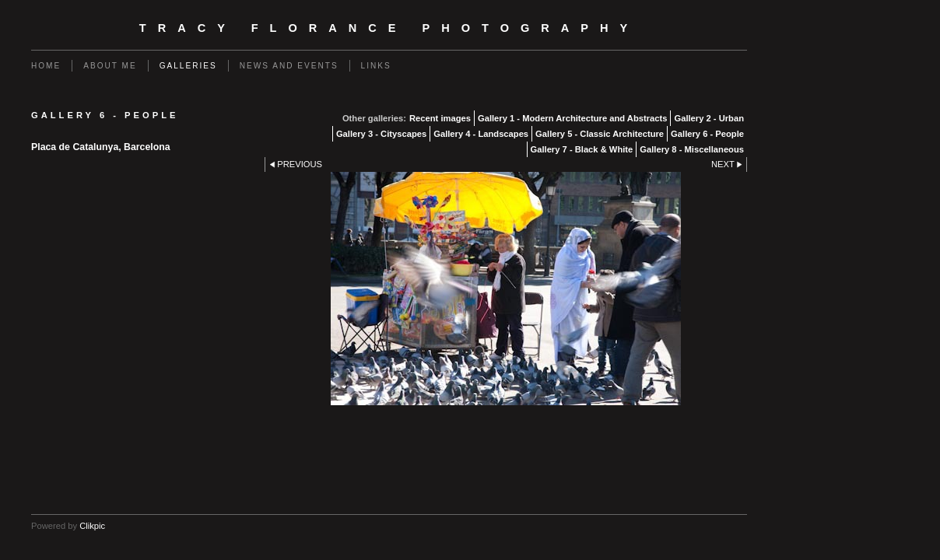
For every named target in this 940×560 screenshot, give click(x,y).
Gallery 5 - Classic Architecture (600, 134)
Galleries (188, 66)
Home (46, 66)
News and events (289, 66)
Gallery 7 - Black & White (582, 149)
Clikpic (92, 526)
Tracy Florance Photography (389, 28)
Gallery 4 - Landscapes (481, 134)
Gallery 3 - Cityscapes (381, 134)
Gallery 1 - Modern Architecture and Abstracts (573, 118)
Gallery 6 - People (707, 134)
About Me (110, 66)
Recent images (440, 118)
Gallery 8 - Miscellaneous (692, 149)
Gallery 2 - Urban (709, 118)
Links (376, 66)
